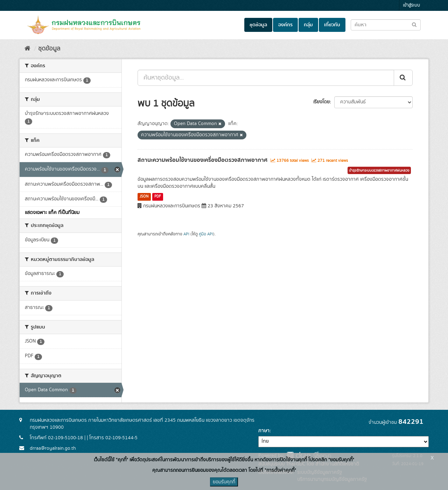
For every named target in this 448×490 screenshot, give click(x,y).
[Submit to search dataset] (414, 24)
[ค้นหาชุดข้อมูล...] (266, 78)
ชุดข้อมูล (258, 25)
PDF (158, 196)
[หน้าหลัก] (27, 49)
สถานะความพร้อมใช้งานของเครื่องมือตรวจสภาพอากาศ (202, 160)
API (186, 234)
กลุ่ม (308, 25)
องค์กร (285, 25)
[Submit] (403, 78)
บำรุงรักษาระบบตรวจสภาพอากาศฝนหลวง (379, 171)
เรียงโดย (321, 102)
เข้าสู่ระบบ (411, 5)
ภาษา (264, 431)
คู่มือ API (206, 234)
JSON (144, 196)
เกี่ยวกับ (332, 25)
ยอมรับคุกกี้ (224, 482)
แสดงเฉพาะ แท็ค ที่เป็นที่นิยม (52, 213)
